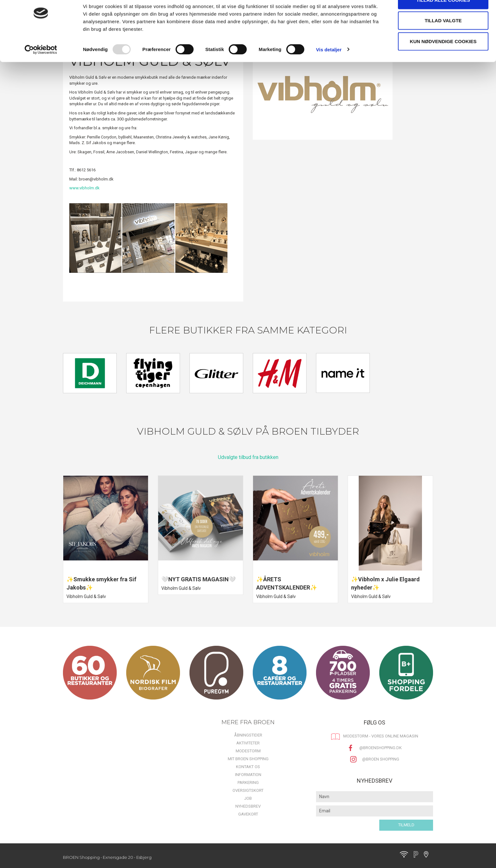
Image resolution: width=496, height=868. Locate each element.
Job (248, 798)
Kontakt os (248, 767)
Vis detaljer (329, 66)
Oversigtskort (248, 790)
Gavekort (248, 814)
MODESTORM (248, 751)
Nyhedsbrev (248, 806)
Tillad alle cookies (443, 17)
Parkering (248, 782)
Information (248, 775)
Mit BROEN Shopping (248, 759)
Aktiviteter (248, 743)
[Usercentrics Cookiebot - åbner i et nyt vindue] (41, 66)
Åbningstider (248, 735)
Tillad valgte (443, 37)
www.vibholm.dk (84, 188)
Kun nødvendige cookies (443, 58)
